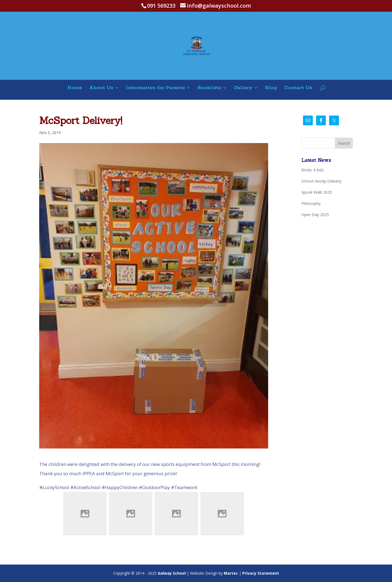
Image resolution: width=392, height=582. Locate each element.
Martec (231, 573)
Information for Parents (155, 88)
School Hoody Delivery (321, 181)
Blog (271, 88)
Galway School (172, 573)
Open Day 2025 (315, 215)
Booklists (209, 88)
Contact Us (298, 88)
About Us (101, 88)
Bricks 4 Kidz (313, 170)
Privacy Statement (261, 573)
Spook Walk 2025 (317, 192)
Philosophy (311, 203)
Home (75, 88)
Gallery (243, 88)
